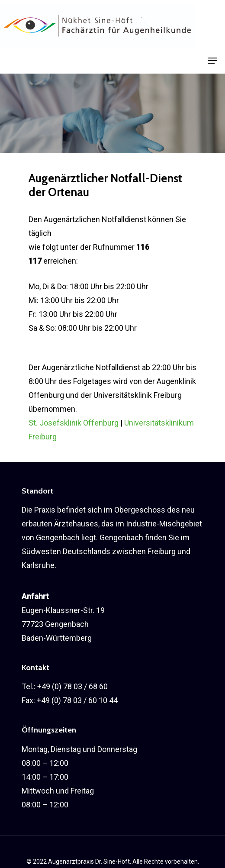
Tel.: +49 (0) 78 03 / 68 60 (65, 686)
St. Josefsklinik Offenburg (74, 423)
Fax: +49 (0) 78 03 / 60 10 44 (70, 700)
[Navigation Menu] (212, 61)
